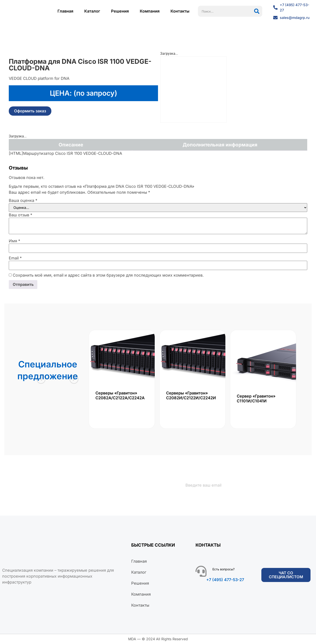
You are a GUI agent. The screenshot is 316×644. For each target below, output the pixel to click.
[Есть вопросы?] (201, 571)
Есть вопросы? (224, 569)
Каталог (92, 11)
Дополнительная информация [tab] (220, 145)
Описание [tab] (71, 145)
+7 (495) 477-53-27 (225, 580)
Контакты (180, 11)
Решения (120, 11)
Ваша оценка (23, 201)
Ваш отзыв (21, 215)
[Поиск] (257, 11)
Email (15, 258)
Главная (65, 11)
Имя (14, 241)
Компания (150, 11)
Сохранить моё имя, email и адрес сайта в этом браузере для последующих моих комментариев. (108, 275)
